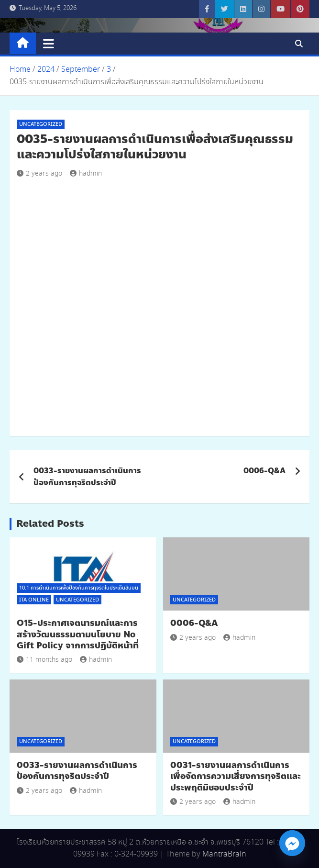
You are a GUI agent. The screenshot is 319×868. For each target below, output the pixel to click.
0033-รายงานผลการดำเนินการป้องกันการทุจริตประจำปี (87, 477)
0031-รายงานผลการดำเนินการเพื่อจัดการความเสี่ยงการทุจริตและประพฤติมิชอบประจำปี (236, 776)
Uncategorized (41, 124)
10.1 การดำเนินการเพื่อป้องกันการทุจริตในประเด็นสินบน (79, 588)
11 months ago (44, 660)
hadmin (86, 174)
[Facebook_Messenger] (292, 843)
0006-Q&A (264, 471)
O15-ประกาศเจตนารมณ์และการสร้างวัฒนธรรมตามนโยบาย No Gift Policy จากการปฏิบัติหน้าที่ (78, 634)
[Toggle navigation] (49, 44)
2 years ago (39, 174)
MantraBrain (224, 854)
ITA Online (34, 600)
